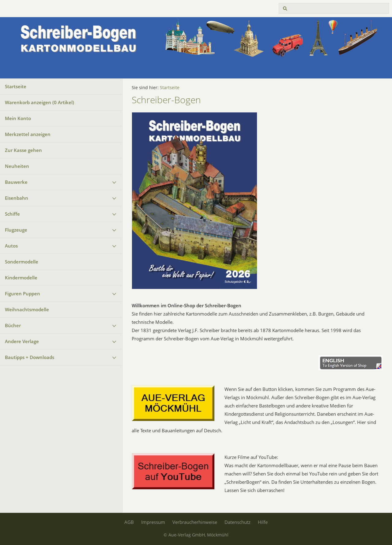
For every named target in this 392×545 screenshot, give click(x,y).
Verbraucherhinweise (195, 522)
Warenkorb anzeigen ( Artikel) (40, 102)
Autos (11, 246)
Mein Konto (18, 118)
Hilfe (263, 522)
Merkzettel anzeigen (28, 134)
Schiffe (12, 214)
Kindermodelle (21, 278)
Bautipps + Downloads (30, 357)
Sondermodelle (22, 262)
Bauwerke (16, 182)
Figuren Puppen (23, 293)
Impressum (153, 522)
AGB (129, 522)
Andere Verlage (22, 341)
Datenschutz (237, 522)
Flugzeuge (16, 230)
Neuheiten (17, 166)
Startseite (16, 86)
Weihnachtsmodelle (27, 309)
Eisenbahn (17, 198)
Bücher (13, 325)
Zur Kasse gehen (23, 150)
